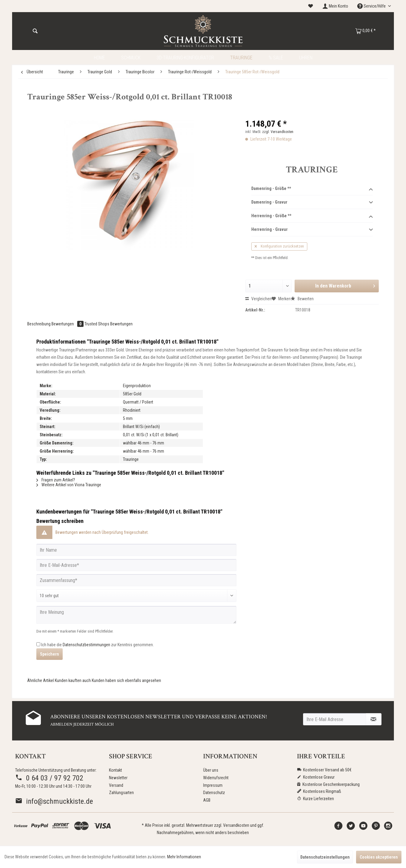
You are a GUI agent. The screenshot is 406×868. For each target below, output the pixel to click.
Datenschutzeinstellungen (325, 857)
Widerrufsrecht (216, 778)
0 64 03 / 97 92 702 (49, 778)
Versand (116, 785)
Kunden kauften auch (73, 680)
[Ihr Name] (136, 550)
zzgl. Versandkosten (278, 132)
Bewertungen (68, 324)
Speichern (50, 654)
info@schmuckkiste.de (54, 801)
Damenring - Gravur (312, 202)
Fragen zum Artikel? (56, 480)
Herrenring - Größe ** (312, 216)
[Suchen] (35, 31)
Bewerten (302, 299)
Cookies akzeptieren (379, 857)
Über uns (211, 770)
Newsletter (118, 778)
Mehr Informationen (184, 857)
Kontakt (116, 770)
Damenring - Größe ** (312, 189)
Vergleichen (258, 299)
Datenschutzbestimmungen (86, 645)
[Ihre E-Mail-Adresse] (136, 565)
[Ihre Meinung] (136, 615)
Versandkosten (236, 825)
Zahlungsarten (121, 793)
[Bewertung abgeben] (136, 596)
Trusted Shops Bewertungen (109, 324)
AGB (207, 800)
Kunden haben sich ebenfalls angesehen (126, 680)
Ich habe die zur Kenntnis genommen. (97, 645)
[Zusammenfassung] (136, 580)
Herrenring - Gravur (312, 230)
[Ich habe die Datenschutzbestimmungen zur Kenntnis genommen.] (38, 644)
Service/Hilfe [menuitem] (372, 6)
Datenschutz (214, 793)
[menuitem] (311, 6)
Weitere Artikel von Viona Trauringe (69, 485)
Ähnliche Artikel (41, 680)
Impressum (213, 785)
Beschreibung (39, 324)
